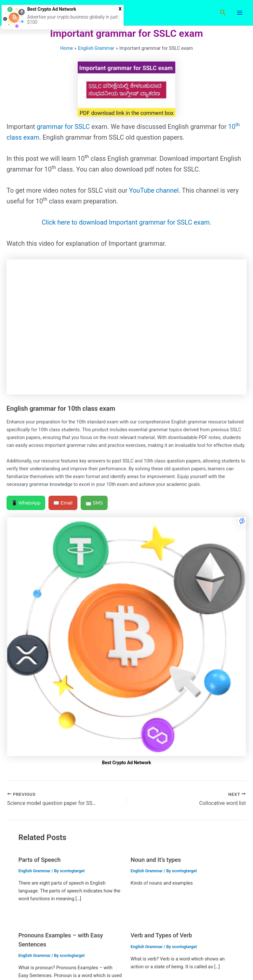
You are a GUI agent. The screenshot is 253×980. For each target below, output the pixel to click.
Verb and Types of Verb (161, 935)
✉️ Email (63, 503)
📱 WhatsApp (26, 503)
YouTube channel (153, 190)
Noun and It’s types (156, 860)
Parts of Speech (39, 860)
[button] (223, 13)
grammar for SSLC (63, 127)
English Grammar (34, 871)
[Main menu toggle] (240, 13)
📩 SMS (94, 503)
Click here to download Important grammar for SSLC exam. (126, 222)
